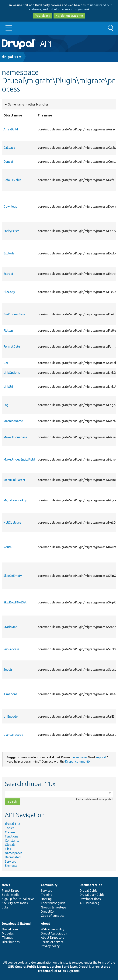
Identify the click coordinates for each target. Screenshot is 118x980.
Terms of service (52, 942)
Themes (7, 938)
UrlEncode (10, 717)
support (101, 757)
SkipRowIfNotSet (15, 602)
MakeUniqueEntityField (19, 459)
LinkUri (8, 387)
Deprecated (13, 857)
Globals (10, 845)
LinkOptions (12, 373)
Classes (10, 832)
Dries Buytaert (69, 971)
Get (6, 363)
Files (8, 849)
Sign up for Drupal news (18, 899)
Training (47, 895)
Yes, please (43, 16)
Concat (8, 162)
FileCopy (9, 292)
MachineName (13, 421)
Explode (9, 253)
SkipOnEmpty (13, 576)
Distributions (11, 942)
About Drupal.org (53, 938)
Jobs (5, 907)
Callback (9, 148)
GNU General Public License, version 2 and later (42, 967)
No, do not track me (69, 16)
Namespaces (14, 853)
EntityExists (11, 231)
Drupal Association (54, 933)
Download (10, 206)
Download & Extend (16, 924)
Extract (8, 274)
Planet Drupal (11, 891)
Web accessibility (53, 929)
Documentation (91, 885)
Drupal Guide (88, 891)
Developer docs (90, 899)
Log (6, 405)
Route (7, 547)
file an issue (79, 757)
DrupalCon (48, 911)
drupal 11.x (11, 57)
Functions (12, 836)
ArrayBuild (11, 129)
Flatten (8, 331)
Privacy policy (50, 946)
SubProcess (11, 649)
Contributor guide (53, 903)
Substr (8, 670)
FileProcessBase (14, 314)
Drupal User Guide (92, 895)
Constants (12, 841)
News (6, 885)
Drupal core (10, 929)
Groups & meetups (54, 907)
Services (10, 861)
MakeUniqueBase (15, 437)
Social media (11, 895)
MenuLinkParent (14, 480)
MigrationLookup (15, 500)
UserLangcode (13, 735)
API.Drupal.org (89, 903)
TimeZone (10, 694)
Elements (11, 866)
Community (49, 885)
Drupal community (78, 761)
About (45, 924)
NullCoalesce (12, 522)
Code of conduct (52, 916)
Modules (8, 933)
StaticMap (10, 627)
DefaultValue (12, 180)
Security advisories (15, 903)
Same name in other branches (28, 104)
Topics (10, 828)
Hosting (46, 899)
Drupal (83, 967)
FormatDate (12, 347)
